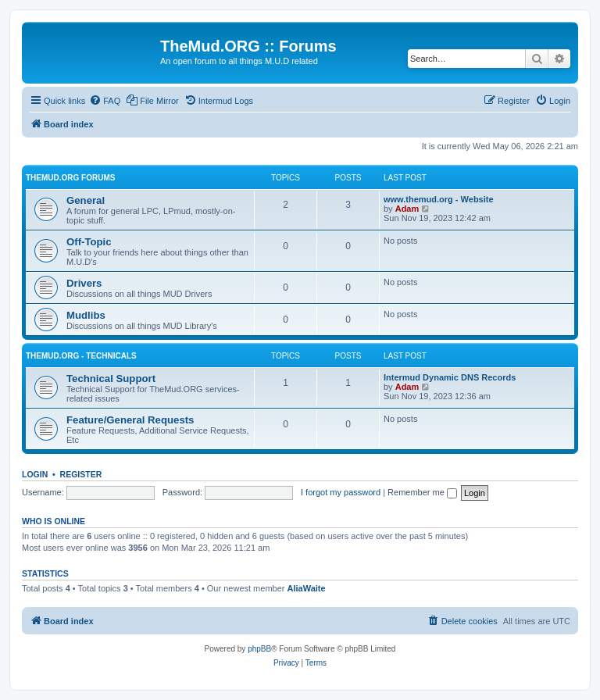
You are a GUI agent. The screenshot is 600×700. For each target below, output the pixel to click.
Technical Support (111, 379)
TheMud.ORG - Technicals (81, 356)
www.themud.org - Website (439, 199)
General (86, 200)
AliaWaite (307, 588)
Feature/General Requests (130, 420)
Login (35, 474)
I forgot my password (341, 492)
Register (81, 474)
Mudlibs (86, 315)
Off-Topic (89, 242)
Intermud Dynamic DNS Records (450, 377)
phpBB (259, 649)
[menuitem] (105, 101)
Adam (407, 209)
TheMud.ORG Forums (70, 178)
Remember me (422, 492)
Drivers (84, 283)
